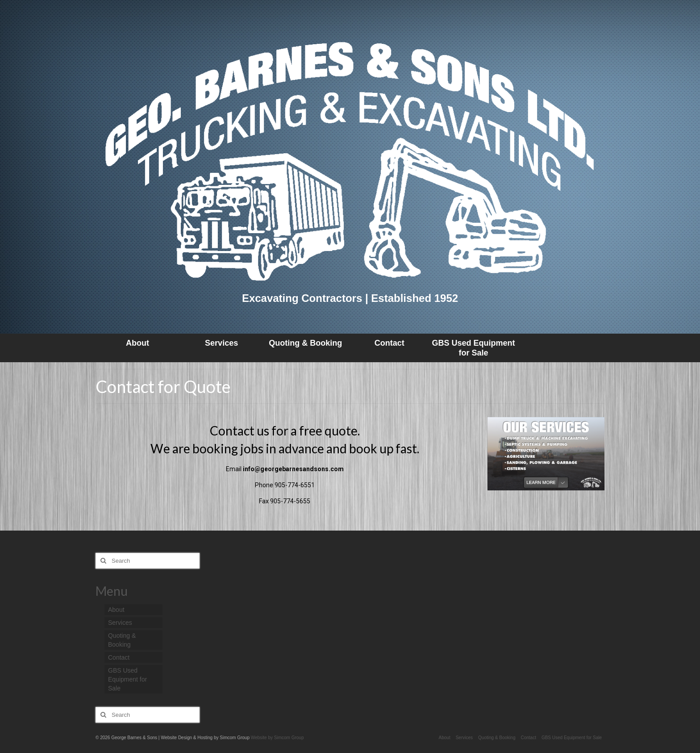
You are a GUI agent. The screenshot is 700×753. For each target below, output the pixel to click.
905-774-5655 (290, 501)
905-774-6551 (295, 485)
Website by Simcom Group (277, 738)
